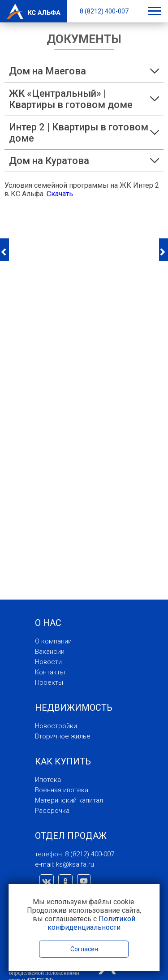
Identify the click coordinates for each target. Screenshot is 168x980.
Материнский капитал (69, 800)
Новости (48, 662)
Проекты (49, 682)
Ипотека (48, 780)
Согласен (84, 949)
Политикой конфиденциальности (91, 923)
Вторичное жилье (63, 736)
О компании (53, 641)
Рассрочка (52, 811)
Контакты (50, 672)
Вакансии (50, 652)
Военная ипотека (62, 790)
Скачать (60, 194)
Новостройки (56, 726)
